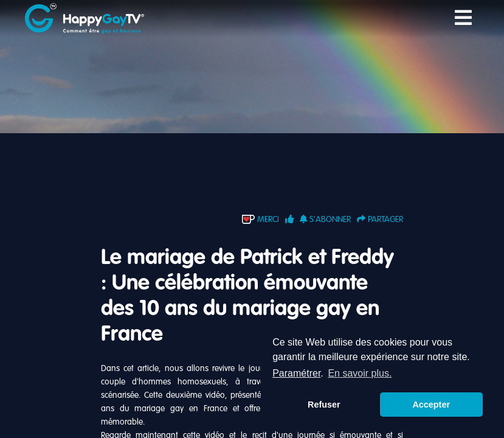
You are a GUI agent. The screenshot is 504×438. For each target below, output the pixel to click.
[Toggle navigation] (463, 19)
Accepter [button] (431, 405)
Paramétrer (296, 373)
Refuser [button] (324, 405)
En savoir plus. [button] (360, 373)
